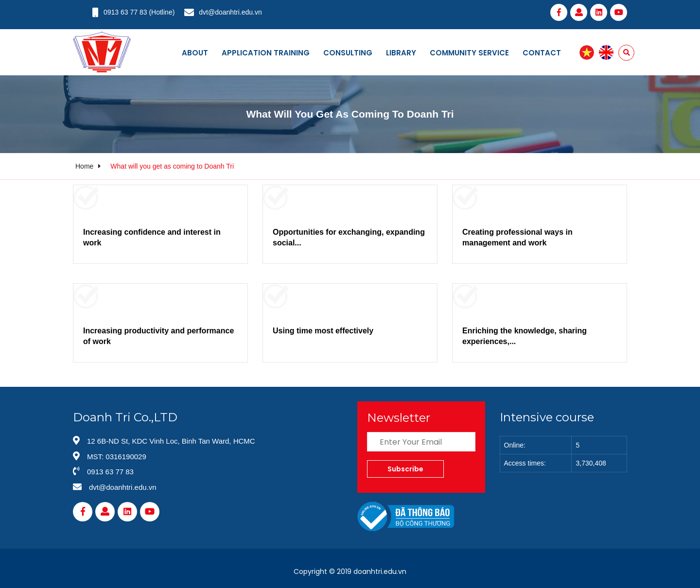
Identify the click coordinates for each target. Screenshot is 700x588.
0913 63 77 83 (125, 12)
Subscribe (405, 469)
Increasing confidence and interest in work (152, 237)
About (195, 53)
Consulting (348, 53)
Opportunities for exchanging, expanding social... (349, 237)
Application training (266, 53)
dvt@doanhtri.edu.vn (230, 12)
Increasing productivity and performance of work (158, 336)
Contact (542, 53)
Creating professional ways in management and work (517, 237)
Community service (469, 53)
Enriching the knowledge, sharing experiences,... (525, 336)
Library (401, 53)
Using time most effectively (323, 331)
